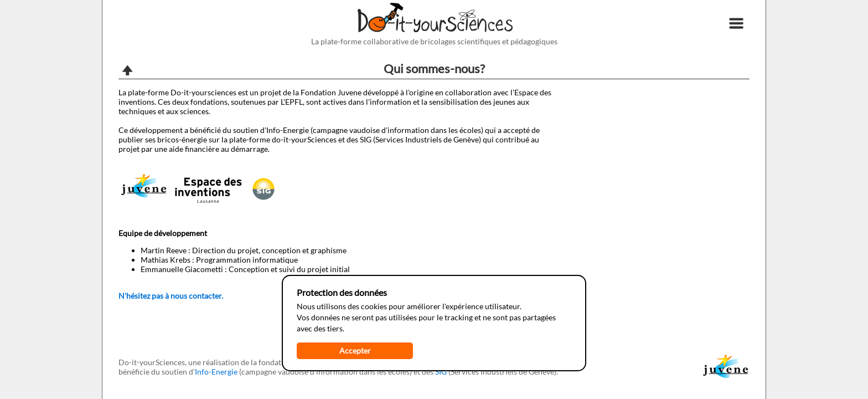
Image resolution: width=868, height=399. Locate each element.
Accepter (355, 351)
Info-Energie (216, 372)
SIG (441, 372)
